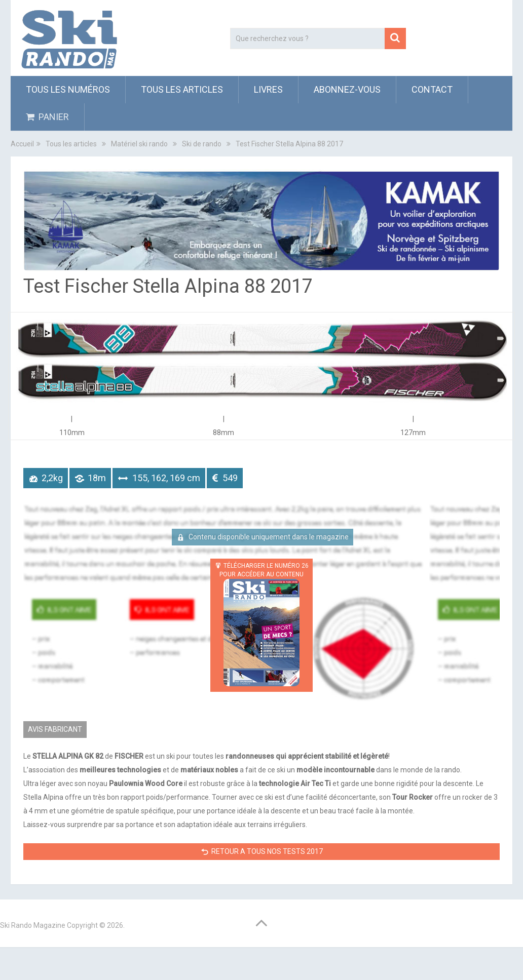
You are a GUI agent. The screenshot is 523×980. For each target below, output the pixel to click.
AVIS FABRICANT (55, 729)
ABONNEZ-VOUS (347, 89)
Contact (432, 89)
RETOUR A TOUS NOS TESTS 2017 (267, 851)
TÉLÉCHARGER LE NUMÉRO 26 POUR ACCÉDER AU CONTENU (264, 624)
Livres (268, 89)
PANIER (47, 117)
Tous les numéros (68, 89)
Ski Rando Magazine (33, 925)
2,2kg (52, 478)
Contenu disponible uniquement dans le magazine (268, 537)
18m (97, 478)
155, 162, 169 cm (166, 478)
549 (230, 478)
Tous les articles (182, 89)
